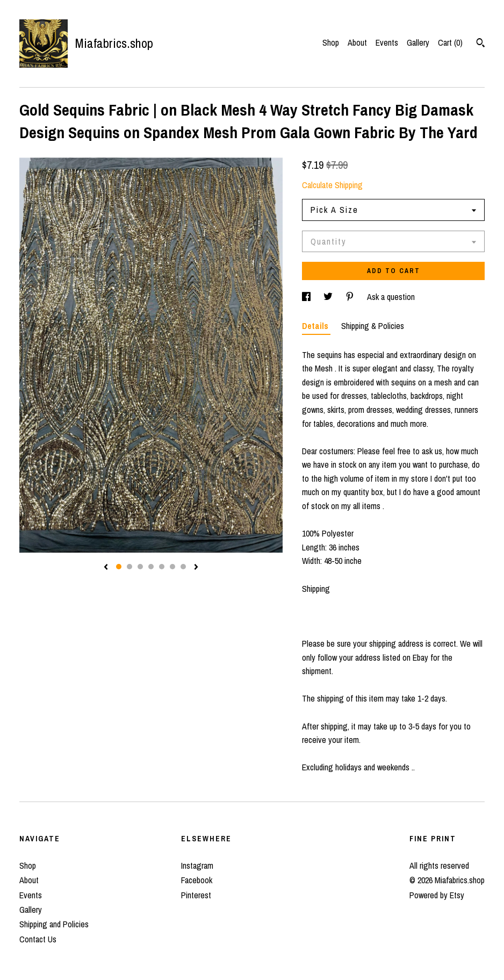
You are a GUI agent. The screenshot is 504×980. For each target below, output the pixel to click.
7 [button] (183, 567)
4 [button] (151, 567)
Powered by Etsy (437, 895)
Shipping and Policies (54, 924)
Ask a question (391, 297)
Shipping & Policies (373, 326)
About (357, 42)
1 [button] (119, 567)
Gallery (418, 42)
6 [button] (172, 567)
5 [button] (162, 567)
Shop (331, 42)
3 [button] (140, 567)
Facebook (197, 880)
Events (387, 42)
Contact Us (38, 939)
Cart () (450, 42)
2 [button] (129, 567)
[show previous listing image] (106, 568)
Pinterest (196, 895)
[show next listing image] (196, 568)
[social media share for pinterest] (351, 297)
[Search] (481, 44)
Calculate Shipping (332, 185)
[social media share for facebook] (307, 297)
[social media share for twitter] (329, 297)
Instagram (197, 865)
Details (316, 326)
